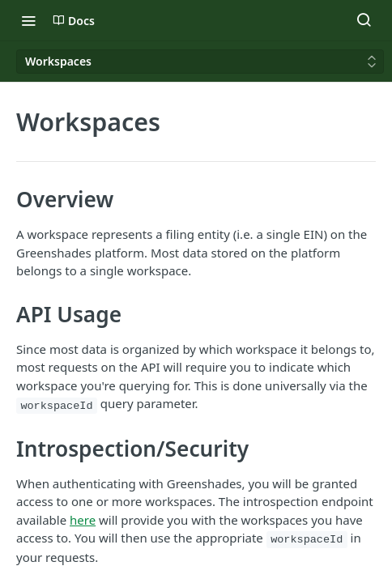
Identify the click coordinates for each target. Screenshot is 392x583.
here (83, 520)
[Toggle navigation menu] (28, 20)
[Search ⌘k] (364, 20)
